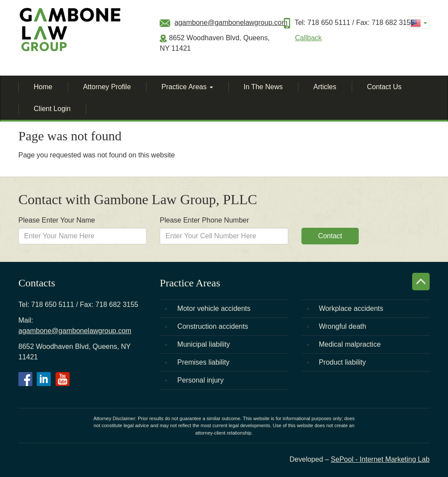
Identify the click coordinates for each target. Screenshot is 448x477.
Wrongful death (343, 326)
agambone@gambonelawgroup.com (231, 23)
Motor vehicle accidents (214, 308)
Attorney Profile (107, 87)
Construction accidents (213, 326)
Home (43, 87)
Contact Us (384, 87)
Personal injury (200, 380)
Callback (308, 38)
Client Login (52, 109)
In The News (263, 87)
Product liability (343, 362)
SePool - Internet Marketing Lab (380, 459)
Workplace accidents (351, 308)
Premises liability (203, 362)
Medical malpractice (350, 344)
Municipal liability (203, 344)
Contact (330, 236)
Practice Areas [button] (187, 87)
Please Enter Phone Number (204, 220)
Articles (325, 87)
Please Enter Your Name (57, 220)
